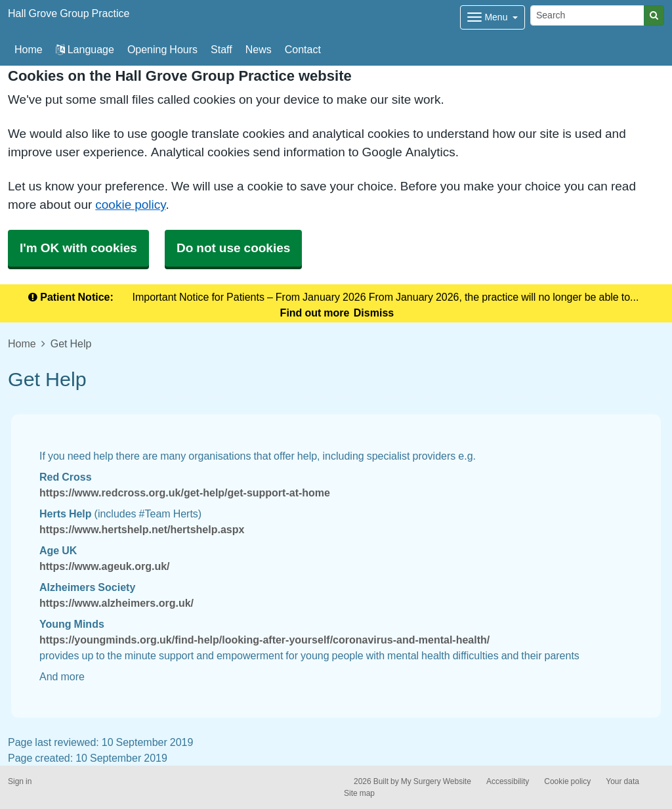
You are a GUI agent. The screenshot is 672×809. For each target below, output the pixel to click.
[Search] (587, 15)
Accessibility (508, 781)
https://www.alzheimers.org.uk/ (116, 603)
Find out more (315, 313)
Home (22, 343)
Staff (221, 49)
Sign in (20, 781)
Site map (359, 793)
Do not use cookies (233, 248)
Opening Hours (162, 49)
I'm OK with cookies (78, 248)
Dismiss (374, 313)
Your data (622, 781)
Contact (303, 49)
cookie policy (130, 205)
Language (85, 49)
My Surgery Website (436, 781)
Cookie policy (567, 781)
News (259, 49)
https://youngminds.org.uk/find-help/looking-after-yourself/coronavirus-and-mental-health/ (264, 640)
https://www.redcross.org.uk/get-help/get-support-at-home (185, 492)
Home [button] (29, 49)
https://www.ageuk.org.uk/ (105, 566)
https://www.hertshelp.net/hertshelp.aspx (142, 529)
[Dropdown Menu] (493, 17)
